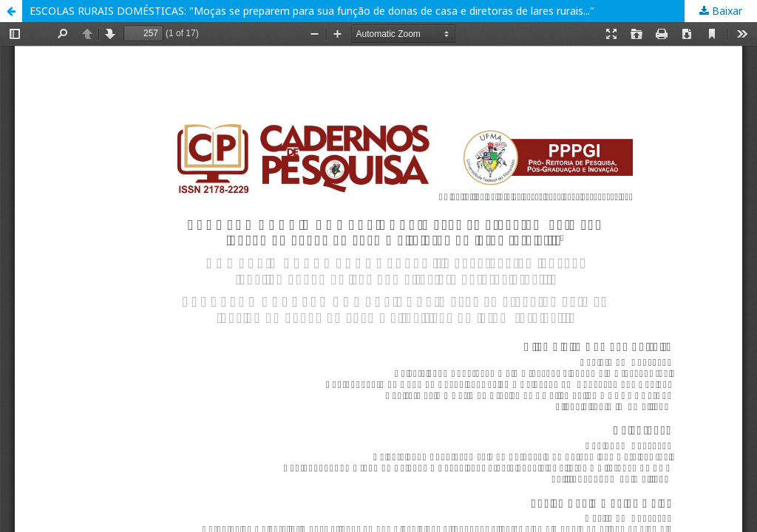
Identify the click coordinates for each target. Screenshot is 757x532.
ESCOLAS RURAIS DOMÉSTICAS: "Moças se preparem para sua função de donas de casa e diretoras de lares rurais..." (312, 11)
